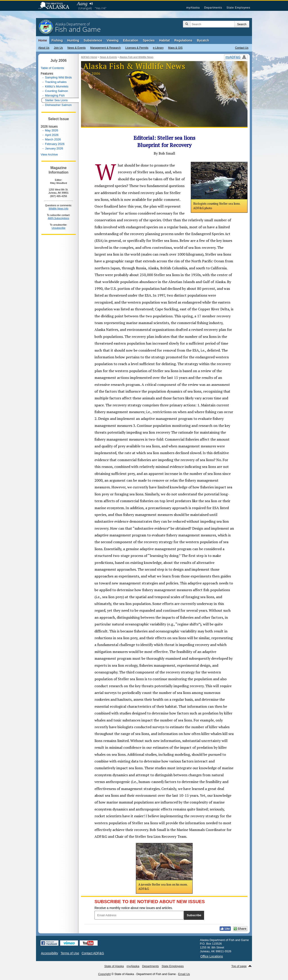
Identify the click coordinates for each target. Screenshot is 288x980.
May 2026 (52, 130)
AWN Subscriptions (58, 218)
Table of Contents (52, 68)
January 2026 (54, 148)
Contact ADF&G (93, 953)
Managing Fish (55, 95)
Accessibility (49, 953)
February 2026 (55, 144)
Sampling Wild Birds (58, 77)
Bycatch (203, 40)
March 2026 (53, 139)
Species (149, 40)
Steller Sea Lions (56, 100)
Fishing (57, 40)
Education (131, 40)
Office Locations (212, 956)
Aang (82, 3)
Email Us (184, 974)
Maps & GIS (175, 48)
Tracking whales (56, 82)
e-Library (158, 48)
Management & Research (106, 48)
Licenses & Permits (137, 48)
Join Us (58, 48)
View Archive (49, 155)
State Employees (238, 8)
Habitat (164, 40)
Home (43, 40)
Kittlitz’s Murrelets (57, 86)
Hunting (73, 40)
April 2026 (52, 135)
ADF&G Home (89, 57)
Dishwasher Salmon (58, 105)
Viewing (113, 40)
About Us (44, 48)
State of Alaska (56, 6)
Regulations (183, 40)
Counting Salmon (56, 91)
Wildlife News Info (58, 208)
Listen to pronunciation (91, 4)
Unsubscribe (58, 228)
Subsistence (93, 40)
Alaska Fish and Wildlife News (137, 57)
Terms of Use (70, 953)
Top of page (239, 966)
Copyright (104, 974)
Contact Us (242, 48)
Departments (213, 8)
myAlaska (193, 8)
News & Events (76, 48)
